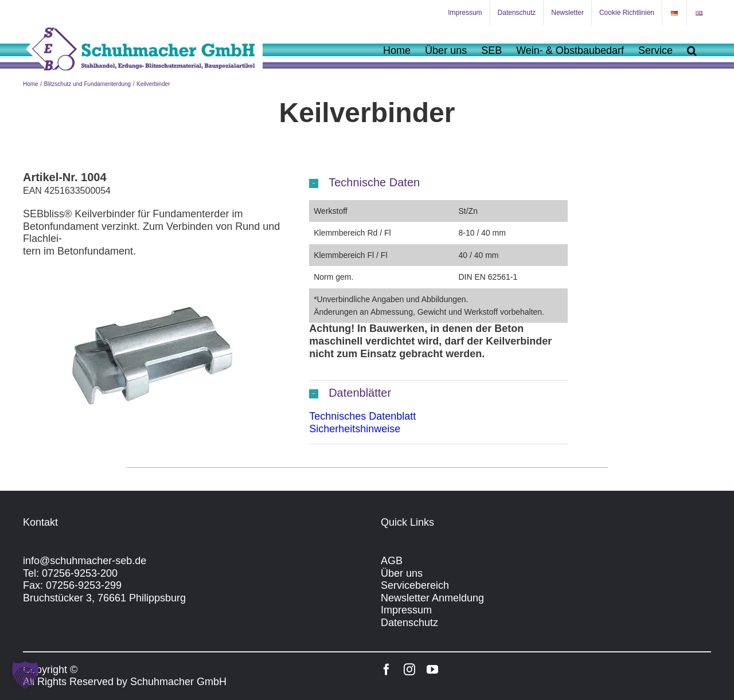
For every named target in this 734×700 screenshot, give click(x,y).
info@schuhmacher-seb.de (85, 561)
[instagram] (409, 670)
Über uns (402, 573)
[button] (692, 50)
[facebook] (386, 670)
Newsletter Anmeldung (432, 598)
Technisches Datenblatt (362, 416)
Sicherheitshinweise (355, 429)
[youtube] (432, 670)
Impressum (406, 610)
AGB (392, 561)
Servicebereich (415, 585)
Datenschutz (409, 623)
